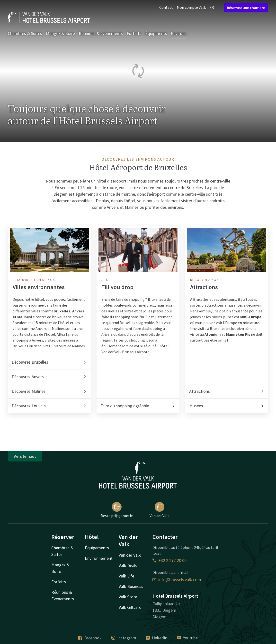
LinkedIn (157, 638)
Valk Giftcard (130, 607)
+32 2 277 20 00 (169, 560)
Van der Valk (160, 510)
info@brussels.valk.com (177, 580)
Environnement (99, 558)
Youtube (187, 638)
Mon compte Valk (191, 7)
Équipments (156, 33)
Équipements (97, 548)
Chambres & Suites (25, 33)
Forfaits (134, 33)
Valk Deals (128, 565)
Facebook (90, 638)
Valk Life (126, 576)
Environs (179, 33)
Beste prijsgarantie (117, 510)
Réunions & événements (101, 33)
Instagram (124, 638)
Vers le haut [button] (25, 456)
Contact (166, 7)
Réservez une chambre (246, 8)
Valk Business (131, 586)
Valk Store (128, 597)
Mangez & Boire (60, 33)
